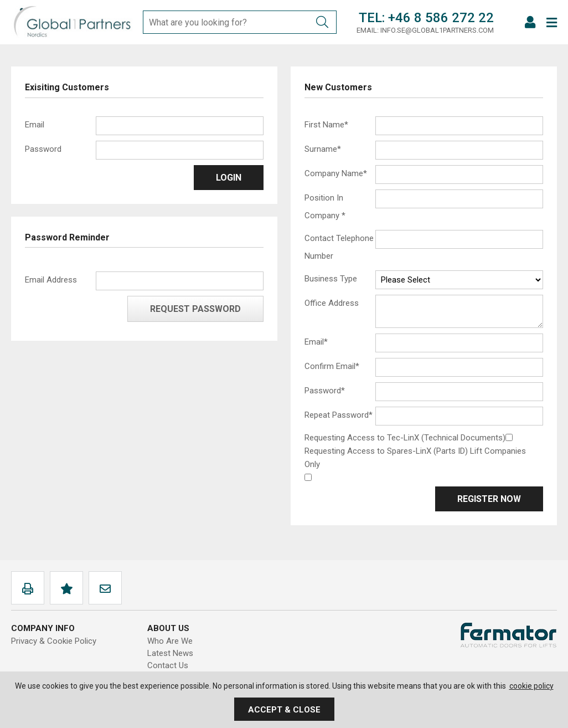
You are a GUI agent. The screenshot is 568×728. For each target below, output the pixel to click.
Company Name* (336, 173)
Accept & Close (284, 710)
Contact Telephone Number (339, 247)
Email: (368, 30)
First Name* (326, 125)
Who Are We (170, 641)
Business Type (331, 279)
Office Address (332, 303)
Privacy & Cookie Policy (54, 641)
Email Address (51, 280)
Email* (316, 342)
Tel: (372, 18)
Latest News (170, 653)
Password (43, 149)
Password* (325, 391)
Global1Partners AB (72, 22)
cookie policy (531, 686)
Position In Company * (325, 207)
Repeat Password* (339, 415)
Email (35, 125)
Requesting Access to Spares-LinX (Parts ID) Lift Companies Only (415, 458)
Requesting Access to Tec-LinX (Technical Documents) (405, 438)
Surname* (323, 149)
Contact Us (168, 665)
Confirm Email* (332, 366)
